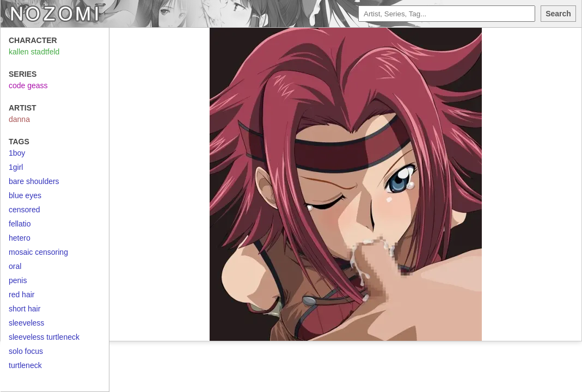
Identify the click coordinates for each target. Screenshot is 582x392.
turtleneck (25, 365)
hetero (20, 238)
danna (19, 119)
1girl (16, 167)
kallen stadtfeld (34, 52)
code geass (28, 85)
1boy (17, 153)
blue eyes (25, 195)
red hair (22, 295)
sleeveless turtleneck (44, 337)
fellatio (20, 224)
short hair (24, 309)
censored (24, 210)
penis (18, 280)
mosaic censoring (38, 252)
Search (558, 14)
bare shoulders (34, 181)
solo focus (26, 351)
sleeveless (26, 323)
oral (15, 266)
